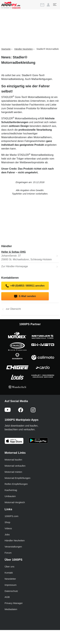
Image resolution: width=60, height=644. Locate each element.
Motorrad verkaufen (15, 466)
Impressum (11, 585)
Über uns (9, 567)
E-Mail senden (25, 296)
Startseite (6, 49)
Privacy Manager (14, 603)
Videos (8, 528)
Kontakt (9, 573)
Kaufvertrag (11, 490)
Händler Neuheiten (24, 49)
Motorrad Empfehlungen (17, 478)
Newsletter (10, 579)
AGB (7, 597)
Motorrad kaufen (13, 460)
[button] (48, 5)
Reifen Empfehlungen (16, 484)
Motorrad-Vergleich (15, 502)
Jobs (7, 534)
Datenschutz (11, 591)
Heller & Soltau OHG (14, 252)
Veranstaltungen (13, 547)
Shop (7, 522)
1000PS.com (11, 516)
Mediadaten (11, 609)
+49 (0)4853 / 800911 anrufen (25, 286)
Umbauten (10, 496)
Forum (8, 553)
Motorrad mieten (13, 472)
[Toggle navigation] (55, 5)
